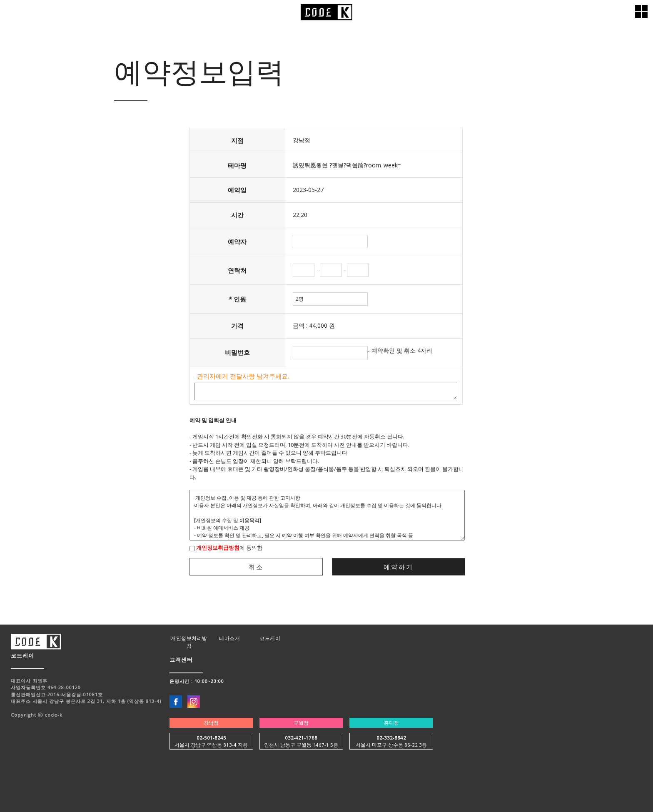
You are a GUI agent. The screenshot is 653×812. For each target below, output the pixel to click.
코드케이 (270, 638)
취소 (256, 567)
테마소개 (229, 638)
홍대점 (391, 723)
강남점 (211, 723)
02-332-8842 (391, 738)
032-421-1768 (301, 738)
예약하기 (399, 567)
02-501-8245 (211, 738)
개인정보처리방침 (189, 642)
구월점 (301, 723)
